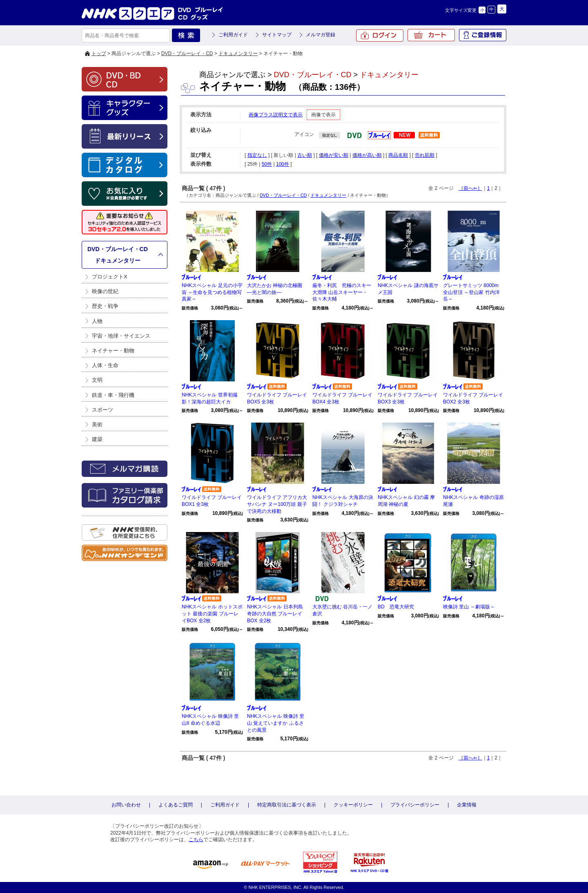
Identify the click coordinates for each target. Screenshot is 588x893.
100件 (283, 164)
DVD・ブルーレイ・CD (187, 53)
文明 (97, 380)
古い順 (305, 155)
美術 (97, 424)
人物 (97, 321)
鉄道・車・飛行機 (113, 395)
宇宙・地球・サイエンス (121, 336)
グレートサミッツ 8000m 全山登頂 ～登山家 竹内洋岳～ (471, 292)
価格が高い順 (367, 155)
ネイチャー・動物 (113, 351)
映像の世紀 (105, 291)
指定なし (257, 155)
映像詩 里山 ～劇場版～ (469, 607)
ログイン (380, 36)
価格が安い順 (334, 155)
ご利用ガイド (233, 35)
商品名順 (398, 155)
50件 (267, 164)
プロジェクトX (110, 277)
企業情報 (467, 805)
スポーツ (102, 410)
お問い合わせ (126, 805)
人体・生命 (105, 365)
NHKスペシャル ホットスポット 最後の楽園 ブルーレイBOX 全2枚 (212, 614)
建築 (97, 439)
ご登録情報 (483, 35)
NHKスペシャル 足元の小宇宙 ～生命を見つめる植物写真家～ (212, 292)
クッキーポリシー (353, 805)
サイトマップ (277, 35)
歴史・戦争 (105, 306)
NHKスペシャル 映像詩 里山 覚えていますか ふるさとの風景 (276, 723)
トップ (99, 53)
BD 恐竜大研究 (396, 607)
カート (431, 35)
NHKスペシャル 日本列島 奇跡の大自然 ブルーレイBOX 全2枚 (275, 614)
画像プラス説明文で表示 (276, 115)
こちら (196, 840)
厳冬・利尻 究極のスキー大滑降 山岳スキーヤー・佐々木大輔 (342, 292)
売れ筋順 (425, 155)
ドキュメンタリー (238, 53)
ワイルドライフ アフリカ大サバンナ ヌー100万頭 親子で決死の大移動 (277, 504)
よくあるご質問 (176, 805)
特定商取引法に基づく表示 (287, 805)
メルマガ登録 (321, 35)
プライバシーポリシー (415, 805)
